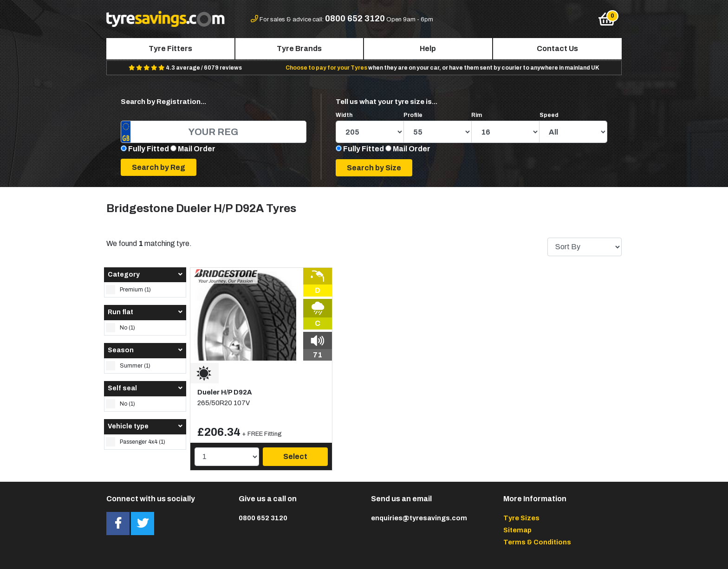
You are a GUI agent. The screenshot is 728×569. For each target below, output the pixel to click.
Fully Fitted (149, 149)
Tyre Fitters (170, 48)
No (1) (120, 328)
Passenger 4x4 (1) (136, 442)
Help (428, 48)
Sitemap (517, 530)
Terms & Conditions (537, 542)
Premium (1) (128, 290)
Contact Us (557, 48)
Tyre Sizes (521, 518)
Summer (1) (128, 366)
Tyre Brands (299, 48)
